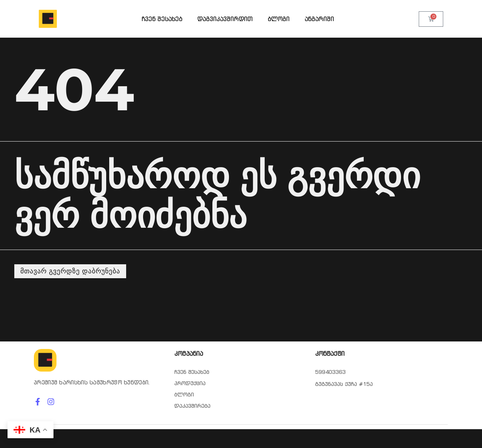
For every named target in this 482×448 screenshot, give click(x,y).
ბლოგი (279, 19)
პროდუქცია (190, 383)
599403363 (330, 372)
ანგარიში (319, 19)
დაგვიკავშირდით (225, 19)
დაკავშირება (192, 406)
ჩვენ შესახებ (162, 19)
